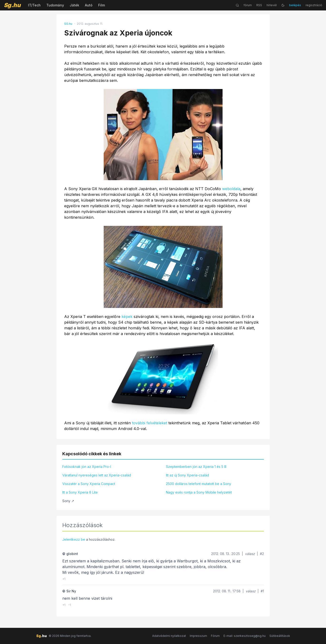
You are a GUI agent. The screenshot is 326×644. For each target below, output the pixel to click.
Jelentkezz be (74, 539)
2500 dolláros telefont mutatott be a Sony (199, 484)
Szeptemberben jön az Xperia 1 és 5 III (196, 467)
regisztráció (314, 5)
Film (102, 5)
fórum (248, 5)
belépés (295, 5)
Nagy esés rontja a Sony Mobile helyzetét (199, 492)
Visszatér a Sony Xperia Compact (89, 484)
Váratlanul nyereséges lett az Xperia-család (97, 475)
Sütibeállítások (280, 636)
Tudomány (55, 5)
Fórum (215, 636)
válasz (250, 554)
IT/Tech (34, 5)
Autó (89, 5)
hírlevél (272, 5)
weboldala (231, 189)
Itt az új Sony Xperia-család (187, 475)
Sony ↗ (68, 501)
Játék (74, 5)
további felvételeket (150, 423)
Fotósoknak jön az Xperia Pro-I (87, 467)
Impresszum (198, 636)
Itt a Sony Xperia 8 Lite (80, 492)
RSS (259, 5)
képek (127, 317)
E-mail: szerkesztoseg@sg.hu (245, 636)
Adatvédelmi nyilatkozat (169, 636)
